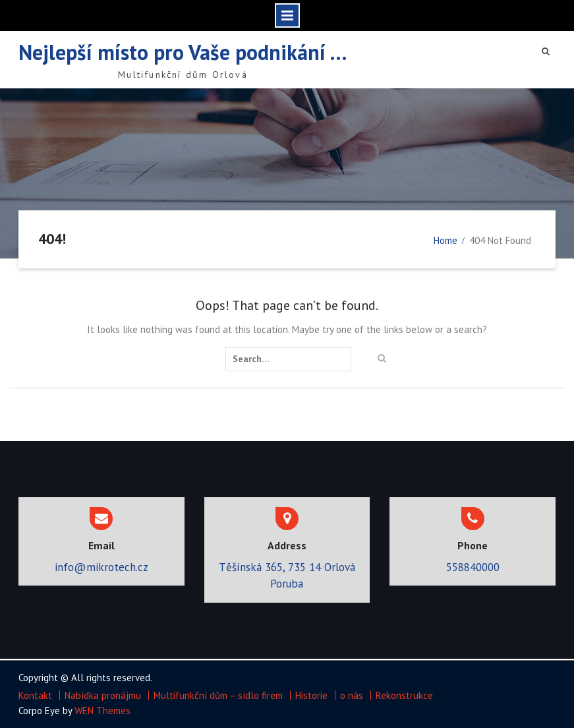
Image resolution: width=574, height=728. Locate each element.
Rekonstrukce (404, 695)
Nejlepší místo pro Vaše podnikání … (183, 52)
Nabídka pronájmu (103, 695)
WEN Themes (102, 711)
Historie (311, 695)
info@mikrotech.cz (101, 567)
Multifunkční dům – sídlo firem (218, 695)
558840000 (473, 567)
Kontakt (35, 695)
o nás (352, 695)
